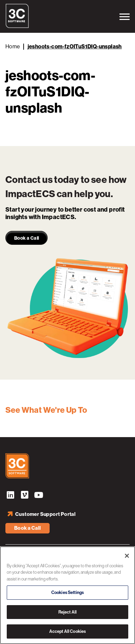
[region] (67, 595)
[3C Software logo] (17, 26)
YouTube (39, 496)
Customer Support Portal (45, 514)
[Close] (127, 556)
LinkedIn (10, 496)
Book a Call (28, 528)
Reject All (67, 612)
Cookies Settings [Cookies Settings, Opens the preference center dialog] (67, 592)
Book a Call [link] (26, 238)
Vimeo (25, 496)
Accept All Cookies (67, 631)
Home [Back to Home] (13, 46)
